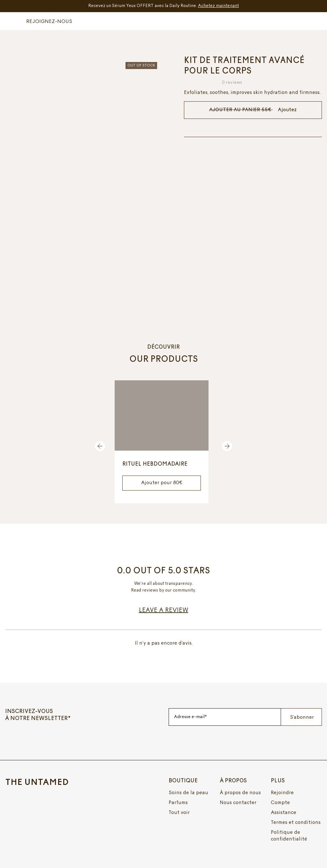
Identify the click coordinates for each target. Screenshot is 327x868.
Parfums (178, 802)
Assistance (284, 812)
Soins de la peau (188, 793)
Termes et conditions (296, 822)
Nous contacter (238, 802)
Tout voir (179, 812)
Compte (280, 802)
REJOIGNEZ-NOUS (49, 21)
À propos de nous (240, 793)
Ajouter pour (162, 483)
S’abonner (302, 717)
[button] (13, 21)
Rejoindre (282, 793)
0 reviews (232, 82)
